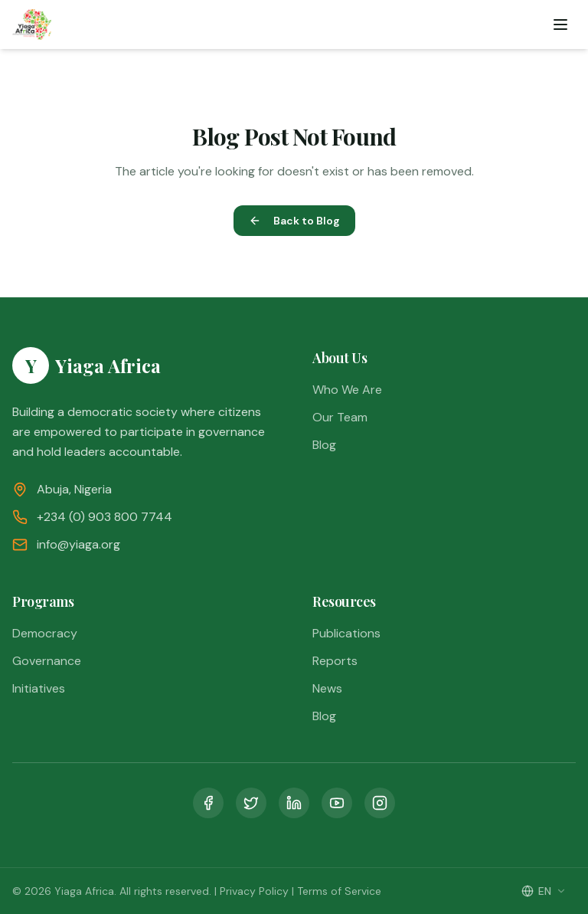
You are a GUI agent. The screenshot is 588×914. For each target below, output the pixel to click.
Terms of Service (339, 891)
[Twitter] (251, 803)
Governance (47, 661)
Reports (335, 661)
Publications (346, 633)
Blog (324, 445)
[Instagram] (380, 803)
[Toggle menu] (560, 25)
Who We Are (347, 390)
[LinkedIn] (294, 803)
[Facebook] (208, 803)
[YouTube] (337, 803)
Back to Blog (294, 221)
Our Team (340, 417)
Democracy (45, 633)
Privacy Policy (254, 891)
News (327, 688)
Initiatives (39, 688)
